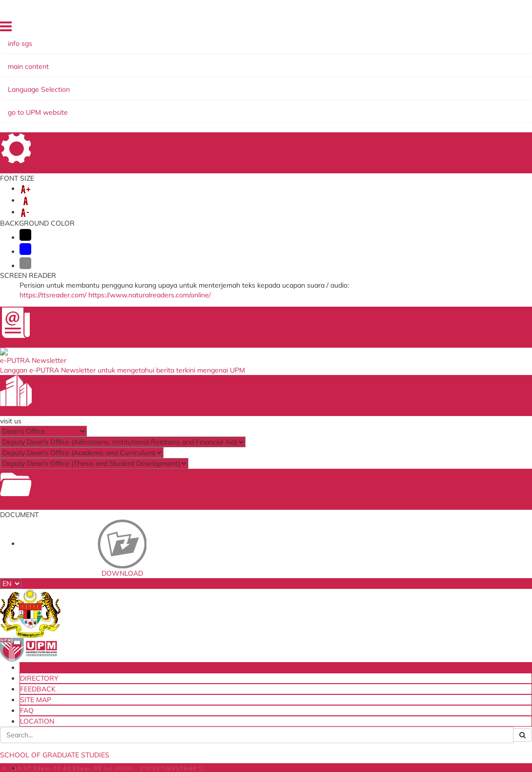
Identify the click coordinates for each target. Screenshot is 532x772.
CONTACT (422, 94)
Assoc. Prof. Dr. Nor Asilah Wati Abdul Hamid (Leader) (133, 312)
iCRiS (152, 669)
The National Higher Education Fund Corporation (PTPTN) (260, 597)
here (76, 257)
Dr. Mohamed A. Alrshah (91, 384)
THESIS (230, 94)
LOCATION (461, 29)
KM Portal (159, 634)
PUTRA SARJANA (281, 94)
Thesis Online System (175, 604)
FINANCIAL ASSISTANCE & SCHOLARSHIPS (135, 94)
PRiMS (154, 660)
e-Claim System (167, 624)
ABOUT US (80, 84)
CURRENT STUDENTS (264, 84)
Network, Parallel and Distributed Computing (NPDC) (133, 429)
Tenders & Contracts (344, 610)
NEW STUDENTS (190, 84)
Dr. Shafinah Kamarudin (90, 393)
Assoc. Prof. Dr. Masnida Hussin (101, 348)
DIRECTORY (335, 29)
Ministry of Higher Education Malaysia (258, 577)
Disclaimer (91, 763)
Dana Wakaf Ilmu (339, 600)
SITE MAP (408, 29)
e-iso (321, 590)
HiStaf (323, 620)
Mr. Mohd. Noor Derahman (93, 402)
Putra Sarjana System (177, 614)
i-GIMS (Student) (169, 584)
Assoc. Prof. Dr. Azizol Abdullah (101, 330)
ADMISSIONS (130, 84)
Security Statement (141, 763)
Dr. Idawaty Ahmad (84, 375)
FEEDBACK (373, 29)
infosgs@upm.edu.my (408, 230)
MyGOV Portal (250, 613)
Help (61, 763)
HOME (304, 29)
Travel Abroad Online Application (176, 647)
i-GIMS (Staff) (164, 594)
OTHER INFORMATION (358, 94)
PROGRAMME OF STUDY (353, 84)
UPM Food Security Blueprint (341, 577)
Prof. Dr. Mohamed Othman (95, 320)
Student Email (165, 574)
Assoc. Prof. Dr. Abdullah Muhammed (109, 357)
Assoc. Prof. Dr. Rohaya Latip (97, 339)
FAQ (434, 29)
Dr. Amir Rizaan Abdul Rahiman (102, 366)
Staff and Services (89, 619)
